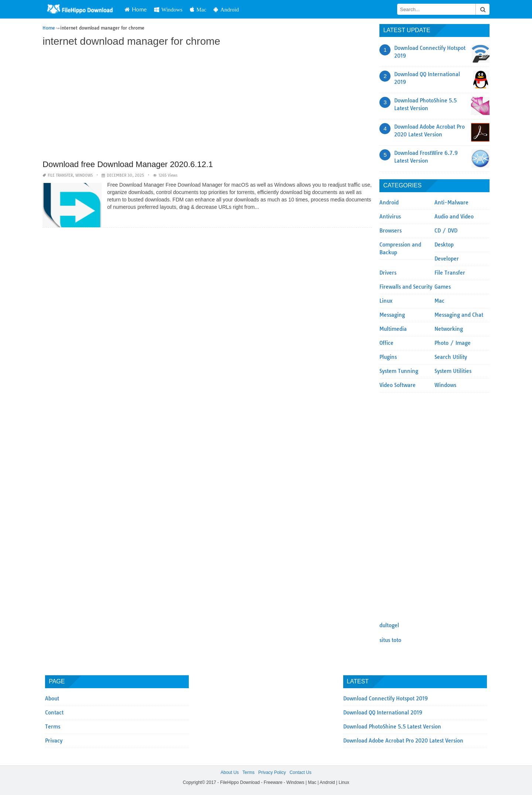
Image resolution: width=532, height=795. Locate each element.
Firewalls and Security (406, 287)
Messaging (392, 315)
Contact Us (301, 772)
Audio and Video (454, 217)
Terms (53, 727)
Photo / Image (453, 343)
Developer (447, 259)
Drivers (388, 273)
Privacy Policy (272, 772)
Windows (168, 9)
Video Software (398, 385)
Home (136, 9)
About (52, 699)
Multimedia (393, 329)
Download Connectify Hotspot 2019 (386, 699)
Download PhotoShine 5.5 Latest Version (392, 727)
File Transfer (60, 175)
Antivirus (390, 217)
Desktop (444, 245)
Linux (386, 301)
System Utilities (453, 371)
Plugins (388, 357)
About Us (230, 772)
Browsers (391, 231)
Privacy (54, 741)
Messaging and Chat (459, 315)
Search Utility (451, 357)
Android (226, 9)
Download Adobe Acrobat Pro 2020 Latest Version (403, 741)
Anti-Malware (451, 203)
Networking (449, 329)
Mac (198, 9)
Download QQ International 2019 (383, 713)
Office (386, 343)
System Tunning (399, 371)
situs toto (390, 640)
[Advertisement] (207, 104)
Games (443, 287)
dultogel (389, 625)
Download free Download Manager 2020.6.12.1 (128, 164)
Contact (54, 713)
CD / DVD (446, 231)
